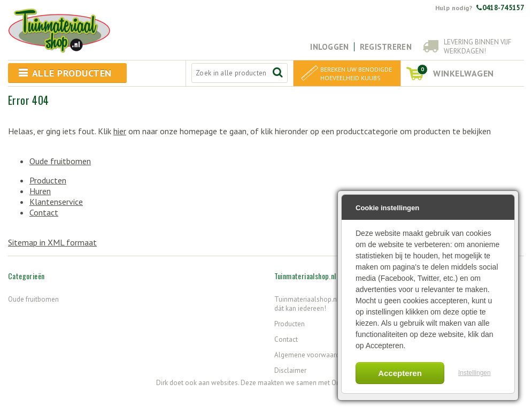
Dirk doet (170, 383)
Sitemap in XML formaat (52, 242)
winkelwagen (456, 71)
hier (120, 131)
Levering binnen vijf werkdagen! (477, 47)
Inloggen (329, 47)
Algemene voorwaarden (311, 355)
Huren (40, 191)
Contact (44, 212)
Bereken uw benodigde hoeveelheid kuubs (356, 74)
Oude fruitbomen (60, 161)
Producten (48, 180)
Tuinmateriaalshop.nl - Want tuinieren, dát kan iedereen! (331, 304)
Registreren (386, 47)
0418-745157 (500, 8)
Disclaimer (290, 370)
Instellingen (475, 373)
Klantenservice (56, 202)
